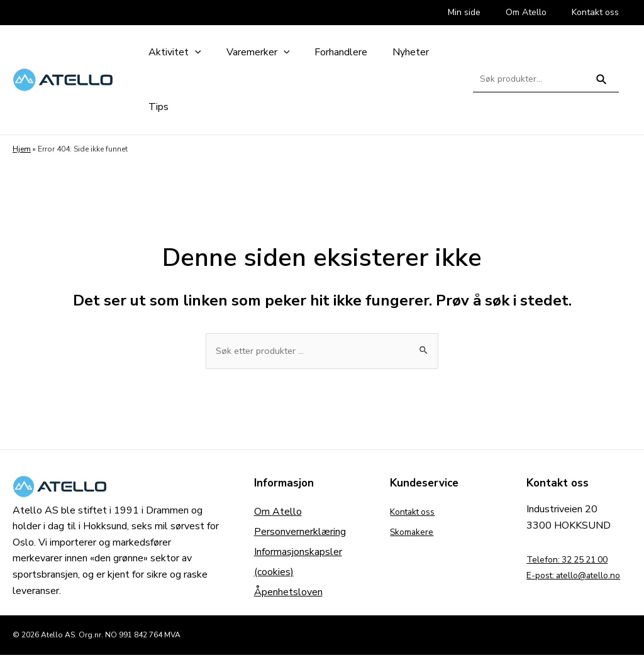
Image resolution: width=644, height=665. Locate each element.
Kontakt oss (417, 514)
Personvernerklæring (300, 534)
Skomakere (415, 534)
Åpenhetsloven (288, 594)
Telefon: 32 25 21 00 (575, 561)
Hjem (22, 149)
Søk (602, 85)
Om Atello (278, 514)
